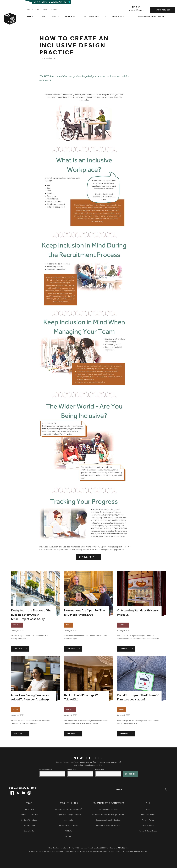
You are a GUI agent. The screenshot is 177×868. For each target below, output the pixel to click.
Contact (55, 9)
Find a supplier (119, 17)
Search (119, 790)
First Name (72, 770)
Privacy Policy (148, 820)
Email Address (46, 770)
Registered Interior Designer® (69, 809)
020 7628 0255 (124, 848)
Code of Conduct (29, 820)
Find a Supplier (148, 815)
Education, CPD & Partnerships (108, 803)
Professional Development (151, 17)
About (30, 17)
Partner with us (92, 17)
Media (37, 9)
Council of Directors (29, 815)
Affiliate (69, 831)
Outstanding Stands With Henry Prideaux (138, 613)
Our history (29, 809)
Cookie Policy (148, 826)
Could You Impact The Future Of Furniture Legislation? (138, 698)
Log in (28, 9)
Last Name (100, 770)
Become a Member (69, 803)
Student (69, 837)
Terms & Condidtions (148, 831)
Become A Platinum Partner (108, 826)
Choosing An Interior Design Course (108, 815)
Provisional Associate (69, 826)
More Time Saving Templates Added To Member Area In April (31, 698)
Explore (22, 649)
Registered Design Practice (69, 815)
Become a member (162, 10)
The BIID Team (29, 826)
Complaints (29, 831)
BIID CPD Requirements (108, 809)
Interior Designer (136, 10)
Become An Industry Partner (108, 820)
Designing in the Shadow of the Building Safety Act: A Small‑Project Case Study (31, 615)
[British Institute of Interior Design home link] (10, 22)
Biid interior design (50, 2)
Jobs (45, 9)
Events (55, 17)
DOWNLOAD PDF (87, 557)
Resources (70, 17)
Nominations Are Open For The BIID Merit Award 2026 (84, 613)
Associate (69, 820)
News (44, 17)
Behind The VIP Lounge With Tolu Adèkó (83, 698)
